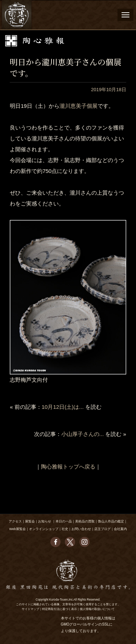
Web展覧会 (17, 529)
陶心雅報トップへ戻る (68, 467)
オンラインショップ (44, 529)
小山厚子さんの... (83, 434)
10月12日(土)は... (63, 407)
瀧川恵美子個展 (79, 106)
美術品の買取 (85, 521)
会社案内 (120, 529)
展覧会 (30, 521)
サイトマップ (30, 609)
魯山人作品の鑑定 (111, 521)
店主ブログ (102, 529)
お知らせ (45, 521)
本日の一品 (64, 521)
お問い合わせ (81, 529)
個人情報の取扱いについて (97, 609)
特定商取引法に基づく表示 (59, 609)
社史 (65, 529)
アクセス (15, 521)
